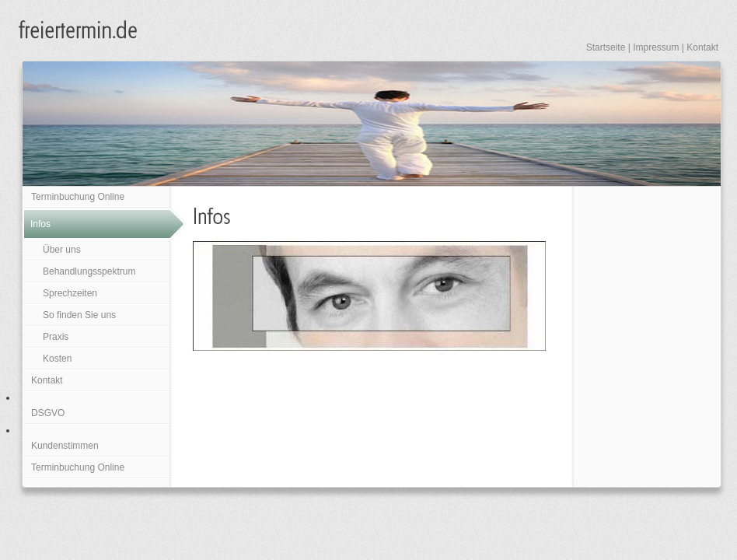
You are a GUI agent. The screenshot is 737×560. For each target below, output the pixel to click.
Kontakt (702, 47)
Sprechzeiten (70, 293)
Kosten (57, 359)
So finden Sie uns (79, 315)
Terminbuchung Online (78, 197)
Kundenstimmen (65, 446)
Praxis (56, 337)
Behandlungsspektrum (89, 271)
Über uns (62, 250)
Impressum (656, 47)
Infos (40, 224)
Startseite (606, 47)
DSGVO (48, 413)
